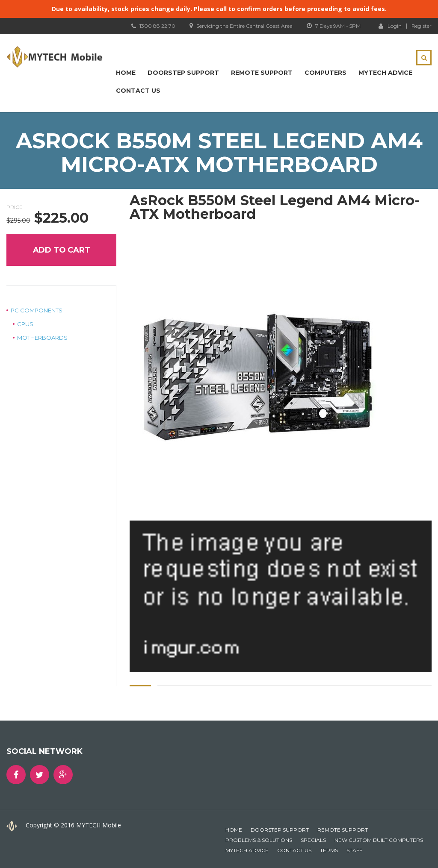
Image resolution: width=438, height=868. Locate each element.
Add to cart (62, 250)
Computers (326, 73)
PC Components (37, 310)
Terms (329, 850)
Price (15, 207)
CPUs (25, 324)
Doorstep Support (183, 73)
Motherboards (42, 338)
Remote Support (262, 73)
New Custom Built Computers (379, 840)
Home (126, 73)
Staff (354, 850)
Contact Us (138, 91)
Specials (313, 840)
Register (422, 26)
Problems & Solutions (259, 840)
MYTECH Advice (385, 73)
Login (390, 26)
